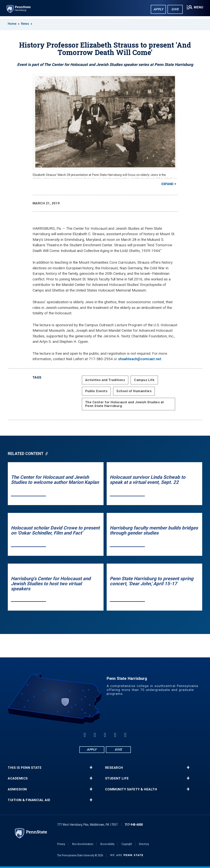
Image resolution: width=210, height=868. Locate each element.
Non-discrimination (83, 844)
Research (114, 768)
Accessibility (107, 844)
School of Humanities (134, 391)
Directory (144, 844)
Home (12, 24)
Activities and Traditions (105, 380)
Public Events (96, 391)
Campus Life (144, 380)
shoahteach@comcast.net (140, 359)
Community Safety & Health (131, 789)
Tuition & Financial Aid (29, 800)
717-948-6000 (134, 825)
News (25, 24)
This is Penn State (25, 768)
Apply (157, 9)
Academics (18, 778)
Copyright (127, 844)
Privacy (61, 844)
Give (174, 9)
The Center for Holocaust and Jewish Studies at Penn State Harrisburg (125, 404)
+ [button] (91, 768)
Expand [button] (167, 184)
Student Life (117, 778)
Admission (17, 789)
